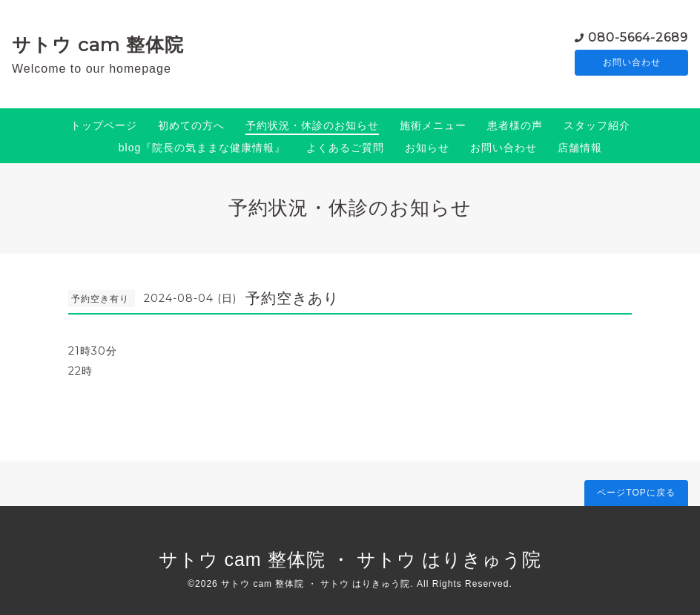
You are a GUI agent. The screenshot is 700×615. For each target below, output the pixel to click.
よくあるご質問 (345, 148)
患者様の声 (515, 125)
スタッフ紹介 (597, 125)
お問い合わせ (632, 63)
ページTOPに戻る (636, 493)
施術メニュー (433, 125)
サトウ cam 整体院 (98, 45)
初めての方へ (191, 125)
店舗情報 (580, 148)
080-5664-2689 (638, 37)
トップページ (104, 125)
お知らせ (427, 148)
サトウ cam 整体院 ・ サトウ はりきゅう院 (350, 559)
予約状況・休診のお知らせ (312, 125)
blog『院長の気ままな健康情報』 (202, 148)
